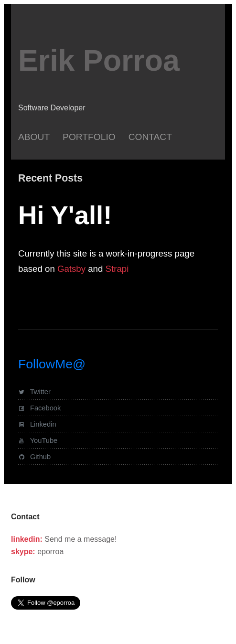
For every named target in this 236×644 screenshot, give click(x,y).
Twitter (34, 392)
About (34, 137)
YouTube (38, 440)
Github (34, 457)
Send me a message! (80, 539)
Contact (150, 137)
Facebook (39, 408)
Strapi (117, 269)
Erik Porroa (99, 60)
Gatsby (71, 269)
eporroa (50, 552)
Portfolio (89, 137)
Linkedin (37, 424)
